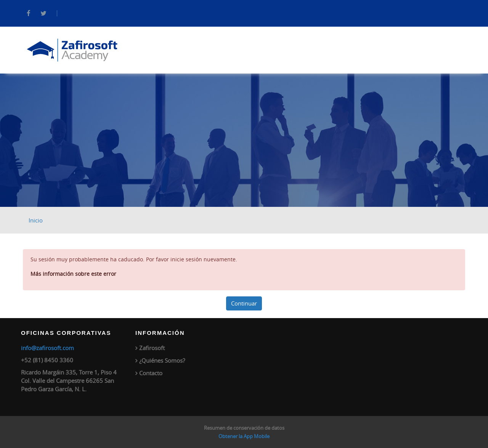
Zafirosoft (152, 348)
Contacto (151, 373)
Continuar (244, 303)
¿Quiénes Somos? (162, 360)
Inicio (36, 220)
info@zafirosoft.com (47, 348)
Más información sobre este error (73, 274)
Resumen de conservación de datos (244, 428)
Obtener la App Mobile (244, 436)
